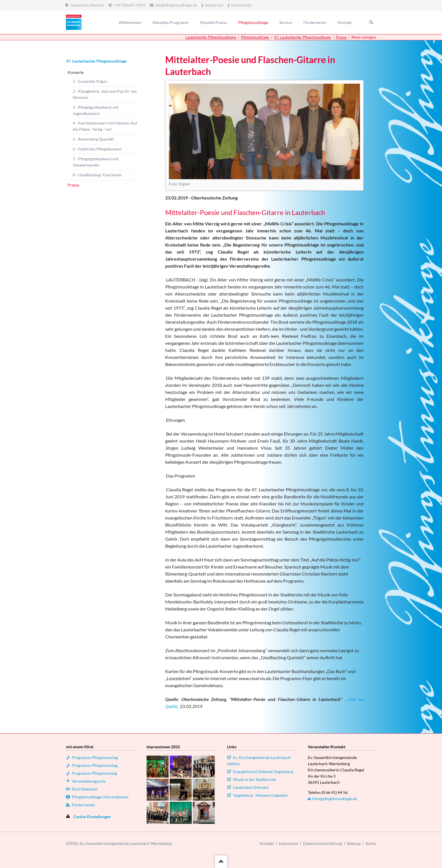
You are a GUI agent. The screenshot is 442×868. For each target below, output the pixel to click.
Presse (341, 37)
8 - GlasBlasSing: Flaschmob (97, 175)
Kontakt (267, 843)
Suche (371, 843)
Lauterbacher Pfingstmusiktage (211, 37)
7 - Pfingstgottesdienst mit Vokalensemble (96, 162)
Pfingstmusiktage (255, 37)
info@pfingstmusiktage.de (335, 799)
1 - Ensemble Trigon (90, 81)
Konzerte (76, 72)
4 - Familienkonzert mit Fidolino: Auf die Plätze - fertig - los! (105, 126)
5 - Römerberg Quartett (93, 139)
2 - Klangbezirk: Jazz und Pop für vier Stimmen (105, 94)
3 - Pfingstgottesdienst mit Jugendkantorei (96, 110)
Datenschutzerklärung (322, 843)
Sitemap (354, 843)
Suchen (371, 23)
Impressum (289, 843)
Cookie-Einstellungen (92, 817)
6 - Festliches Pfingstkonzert (97, 149)
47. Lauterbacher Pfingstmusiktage (302, 37)
